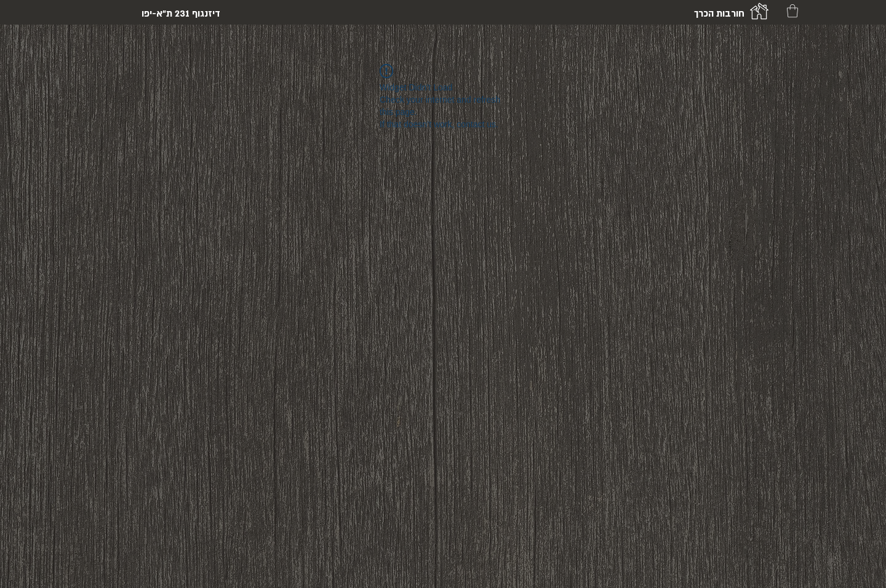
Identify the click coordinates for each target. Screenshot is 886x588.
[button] (792, 11)
